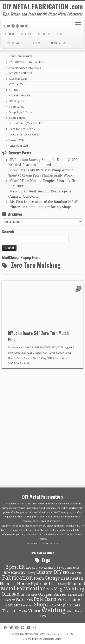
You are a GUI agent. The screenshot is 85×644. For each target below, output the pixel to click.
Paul (26, 363)
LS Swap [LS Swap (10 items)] (62, 584)
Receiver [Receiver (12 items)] (27, 605)
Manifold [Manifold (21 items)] (76, 584)
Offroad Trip (18, 84)
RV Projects (16, 101)
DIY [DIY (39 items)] (58, 572)
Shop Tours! (17, 118)
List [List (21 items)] (52, 584)
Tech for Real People (22, 129)
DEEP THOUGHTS (21, 56)
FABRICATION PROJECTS (25, 68)
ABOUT (62, 34)
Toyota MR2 (17, 140)
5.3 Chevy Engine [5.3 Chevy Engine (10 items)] (42, 568)
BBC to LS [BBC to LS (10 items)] (73, 568)
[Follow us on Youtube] (23, 26)
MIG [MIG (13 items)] (50, 589)
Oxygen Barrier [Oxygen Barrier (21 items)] (53, 594)
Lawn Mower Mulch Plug (32, 358)
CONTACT (15, 43)
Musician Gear (18, 79)
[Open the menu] (78, 25)
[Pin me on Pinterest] (18, 26)
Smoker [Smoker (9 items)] (52, 606)
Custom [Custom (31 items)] (44, 572)
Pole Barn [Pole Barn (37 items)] (45, 599)
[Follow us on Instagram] (27, 26)
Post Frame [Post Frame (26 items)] (69, 599)
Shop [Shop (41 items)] (40, 605)
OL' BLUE (15, 90)
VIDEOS (44, 34)
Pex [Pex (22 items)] (30, 600)
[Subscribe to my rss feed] (5, 26)
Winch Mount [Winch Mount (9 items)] (75, 611)
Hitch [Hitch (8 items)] (13, 584)
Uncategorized (19, 146)
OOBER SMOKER (20, 95)
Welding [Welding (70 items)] (53, 610)
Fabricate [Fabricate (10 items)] (76, 573)
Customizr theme (52, 639)
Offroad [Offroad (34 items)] (11, 594)
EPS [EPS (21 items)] (66, 573)
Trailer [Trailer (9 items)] (23, 611)
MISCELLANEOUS (21, 73)
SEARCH (35, 43)
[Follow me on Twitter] (9, 26)
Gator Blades (56, 353)
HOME (10, 34)
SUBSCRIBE (57, 43)
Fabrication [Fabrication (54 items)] (18, 578)
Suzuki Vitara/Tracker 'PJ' (26, 123)
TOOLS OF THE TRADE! (25, 135)
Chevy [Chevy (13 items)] (31, 573)
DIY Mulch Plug (38, 353)
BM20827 (21, 353)
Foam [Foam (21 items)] (39, 578)
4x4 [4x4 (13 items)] (28, 568)
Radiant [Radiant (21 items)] (12, 605)
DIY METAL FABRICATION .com (43, 6)
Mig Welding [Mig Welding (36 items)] (69, 589)
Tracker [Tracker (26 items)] (10, 611)
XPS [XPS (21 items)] (43, 616)
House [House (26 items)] (23, 584)
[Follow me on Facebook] (14, 26)
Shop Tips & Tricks (21, 112)
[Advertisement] (42, 426)
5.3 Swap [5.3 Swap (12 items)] (60, 568)
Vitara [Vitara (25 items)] (34, 611)
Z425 (51, 358)
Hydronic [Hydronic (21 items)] (39, 584)
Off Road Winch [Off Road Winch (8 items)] (29, 595)
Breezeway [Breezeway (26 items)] (15, 572)
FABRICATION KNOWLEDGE (28, 62)
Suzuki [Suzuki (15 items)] (75, 605)
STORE (27, 34)
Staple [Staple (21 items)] (63, 605)
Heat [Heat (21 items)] (65, 578)
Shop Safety (17, 107)
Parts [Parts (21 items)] (21, 600)
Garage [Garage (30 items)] (52, 578)
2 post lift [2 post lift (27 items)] (15, 567)
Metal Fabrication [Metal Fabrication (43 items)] (23, 589)
